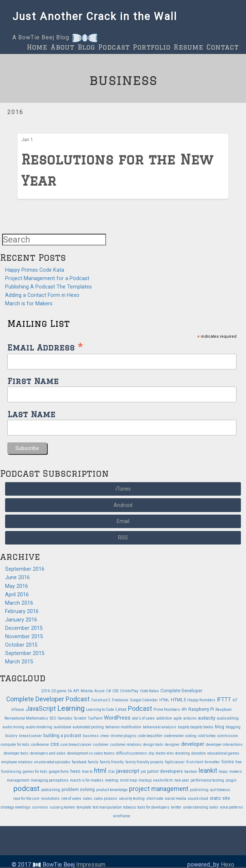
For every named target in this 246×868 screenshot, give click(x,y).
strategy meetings (15, 807)
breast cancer (30, 736)
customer (101, 745)
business (91, 736)
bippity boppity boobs (196, 727)
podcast (27, 789)
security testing (132, 799)
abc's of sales (143, 718)
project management (159, 789)
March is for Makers (29, 304)
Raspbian (224, 710)
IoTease (18, 710)
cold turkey (207, 736)
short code (155, 799)
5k (70, 691)
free (239, 762)
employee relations (17, 762)
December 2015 (24, 628)
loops (223, 772)
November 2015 (24, 637)
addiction (164, 718)
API (76, 691)
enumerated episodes (52, 762)
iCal (111, 772)
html (100, 771)
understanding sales (201, 807)
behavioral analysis (160, 727)
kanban (191, 772)
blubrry (11, 736)
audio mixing (13, 727)
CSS (115, 691)
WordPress (117, 718)
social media (175, 799)
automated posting (88, 727)
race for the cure (26, 799)
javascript (128, 771)
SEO (53, 718)
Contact (223, 47)
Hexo (228, 865)
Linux (121, 709)
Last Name (31, 414)
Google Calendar (144, 700)
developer (193, 744)
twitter (176, 807)
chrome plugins (124, 736)
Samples (65, 718)
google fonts (59, 772)
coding (191, 736)
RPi (184, 710)
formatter (212, 762)
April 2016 (17, 595)
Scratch (80, 718)
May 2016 (17, 586)
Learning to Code (100, 710)
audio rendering (39, 727)
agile (178, 718)
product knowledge (112, 790)
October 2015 (21, 645)
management (18, 780)
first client (195, 762)
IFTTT (224, 700)
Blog (86, 47)
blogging (233, 727)
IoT (235, 700)
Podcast (114, 47)
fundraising (11, 772)
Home (37, 47)
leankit (208, 771)
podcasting (51, 790)
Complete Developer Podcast (48, 699)
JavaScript (41, 709)
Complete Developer (181, 691)
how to (87, 772)
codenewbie (174, 736)
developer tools (16, 753)
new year (182, 780)
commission (228, 736)
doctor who (165, 753)
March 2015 (19, 662)
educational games (223, 753)
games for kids (35, 772)
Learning (71, 708)
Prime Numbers (167, 710)
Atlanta (87, 691)
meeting (112, 780)
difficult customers (132, 753)
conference (40, 745)
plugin (231, 780)
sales (87, 799)
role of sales (71, 799)
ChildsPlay (129, 691)
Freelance (120, 700)
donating (182, 753)
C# (108, 691)
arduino (190, 718)
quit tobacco (220, 790)
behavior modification (123, 727)
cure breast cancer (76, 745)
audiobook (63, 727)
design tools (153, 745)
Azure (99, 691)
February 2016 (22, 611)
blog (220, 727)
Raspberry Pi (201, 709)
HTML (164, 700)
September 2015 (25, 653)
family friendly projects (145, 762)
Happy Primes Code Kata (35, 270)
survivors (40, 807)
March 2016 (19, 603)
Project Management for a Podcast (47, 278)
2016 (15, 112)
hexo (75, 771)
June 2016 (17, 578)
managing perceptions (50, 780)
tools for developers (153, 807)
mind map (128, 780)
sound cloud (198, 799)
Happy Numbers (201, 700)
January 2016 (21, 620)
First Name (33, 381)
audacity (207, 718)
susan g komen (62, 807)
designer (172, 745)
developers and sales (48, 753)
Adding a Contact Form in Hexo (42, 295)
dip (151, 753)
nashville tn (163, 780)
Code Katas (149, 691)
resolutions (50, 799)
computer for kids (15, 745)
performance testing (207, 780)
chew (105, 736)
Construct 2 (101, 700)
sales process (106, 799)
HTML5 (178, 700)
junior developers (165, 771)
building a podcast (62, 735)
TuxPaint (95, 718)
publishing (199, 790)
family (93, 762)
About (63, 47)
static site (220, 798)
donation (199, 753)
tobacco (130, 807)
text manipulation (107, 807)
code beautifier (150, 736)
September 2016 (25, 569)
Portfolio (152, 47)
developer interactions (224, 745)
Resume (189, 47)
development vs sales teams (91, 753)
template (84, 807)
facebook (79, 762)
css (55, 744)
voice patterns (231, 807)
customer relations (126, 745)
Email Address (45, 347)
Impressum (91, 865)
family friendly (112, 762)
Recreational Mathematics (26, 718)
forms (228, 762)
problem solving (78, 789)
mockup (145, 780)
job (143, 772)
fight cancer (175, 762)
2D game (59, 691)
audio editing (228, 718)
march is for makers (87, 780)
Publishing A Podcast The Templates (48, 287)
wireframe (122, 816)
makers (236, 772)
